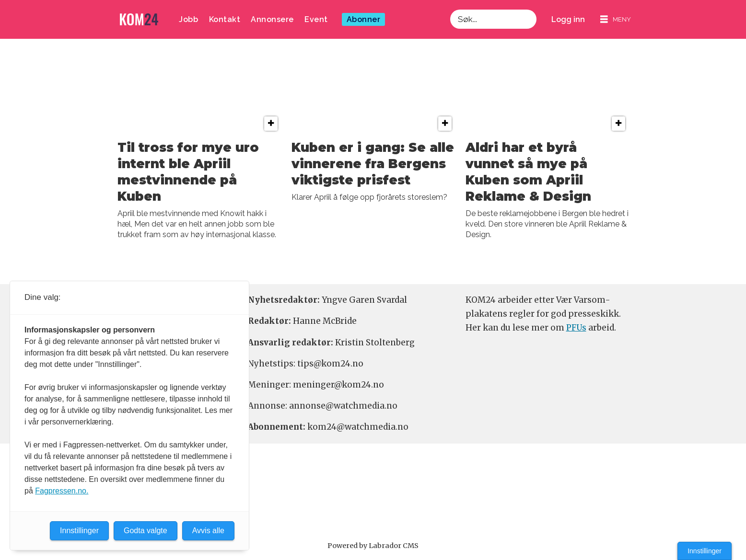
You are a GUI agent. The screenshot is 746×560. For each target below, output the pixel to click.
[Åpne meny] (616, 19)
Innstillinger (705, 551)
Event (316, 19)
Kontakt (225, 19)
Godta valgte (146, 531)
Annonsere (272, 19)
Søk (450, 9)
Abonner (364, 19)
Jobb (188, 19)
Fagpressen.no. (62, 491)
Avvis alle (208, 531)
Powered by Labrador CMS (373, 546)
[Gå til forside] (139, 19)
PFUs (576, 328)
